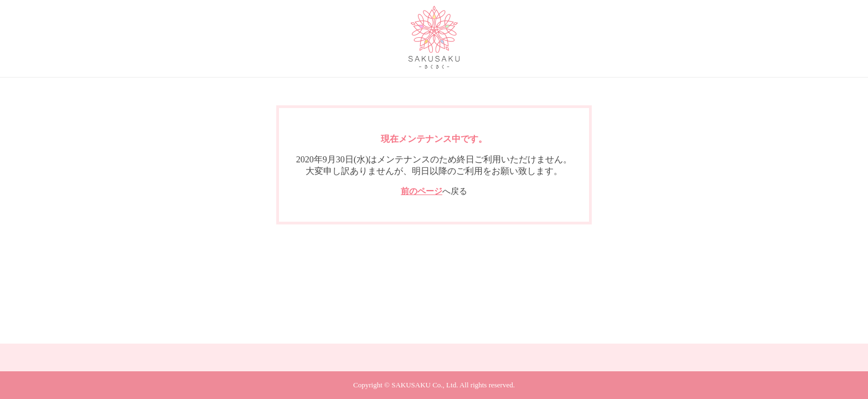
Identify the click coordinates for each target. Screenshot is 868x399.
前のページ (422, 191)
